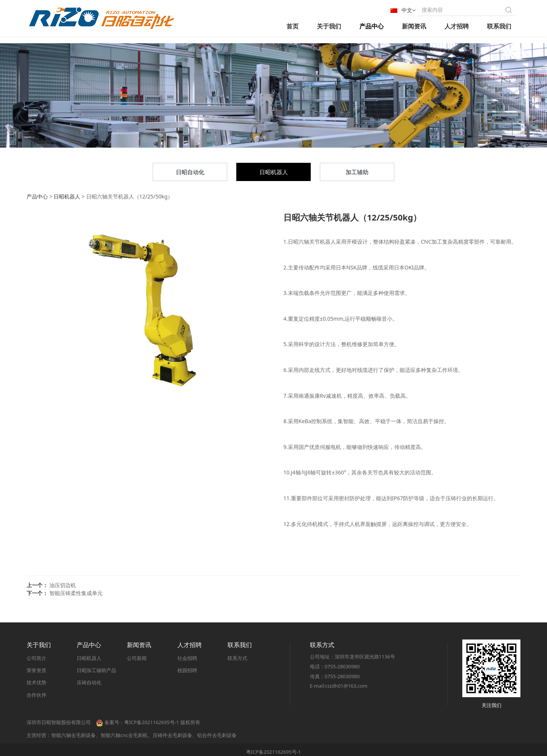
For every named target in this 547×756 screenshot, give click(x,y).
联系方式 (237, 658)
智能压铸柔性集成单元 (76, 593)
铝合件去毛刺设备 (217, 735)
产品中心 (372, 26)
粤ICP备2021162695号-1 (273, 752)
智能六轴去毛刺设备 (74, 735)
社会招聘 (187, 658)
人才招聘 (457, 26)
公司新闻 (137, 658)
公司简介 (36, 658)
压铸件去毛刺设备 (172, 735)
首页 (292, 26)
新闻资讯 (414, 26)
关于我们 (329, 26)
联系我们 (499, 26)
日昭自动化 (190, 172)
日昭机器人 (274, 172)
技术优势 (36, 683)
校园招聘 (187, 670)
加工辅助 (357, 172)
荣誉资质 (36, 670)
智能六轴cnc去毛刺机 (124, 735)
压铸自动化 (89, 683)
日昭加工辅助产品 (96, 670)
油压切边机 (63, 585)
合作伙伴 (36, 695)
